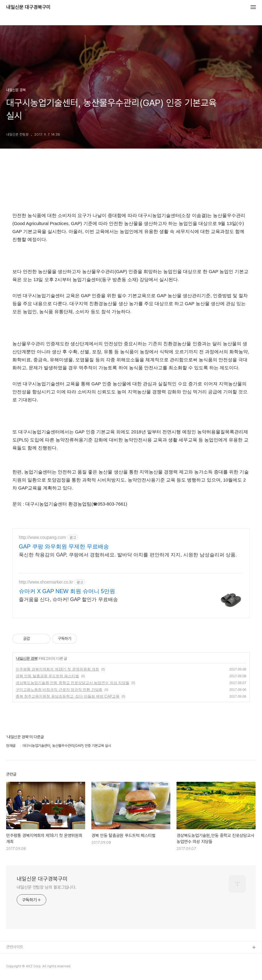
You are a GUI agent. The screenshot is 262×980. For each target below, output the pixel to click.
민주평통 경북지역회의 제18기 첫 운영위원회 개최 (57, 669)
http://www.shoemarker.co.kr (46, 582)
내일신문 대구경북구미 (28, 7)
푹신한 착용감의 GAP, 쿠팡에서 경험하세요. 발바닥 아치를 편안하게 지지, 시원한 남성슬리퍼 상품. (128, 555)
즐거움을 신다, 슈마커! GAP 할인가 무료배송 (68, 599)
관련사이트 (15, 947)
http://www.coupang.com (42, 537)
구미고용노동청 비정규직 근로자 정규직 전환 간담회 (59, 690)
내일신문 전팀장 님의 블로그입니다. (47, 887)
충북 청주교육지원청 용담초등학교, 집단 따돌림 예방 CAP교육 (68, 696)
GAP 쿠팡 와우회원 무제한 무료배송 (64, 547)
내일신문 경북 (27, 658)
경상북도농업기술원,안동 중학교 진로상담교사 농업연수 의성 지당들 (73, 683)
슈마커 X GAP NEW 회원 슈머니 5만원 (67, 591)
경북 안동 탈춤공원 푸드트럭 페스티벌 (47, 676)
